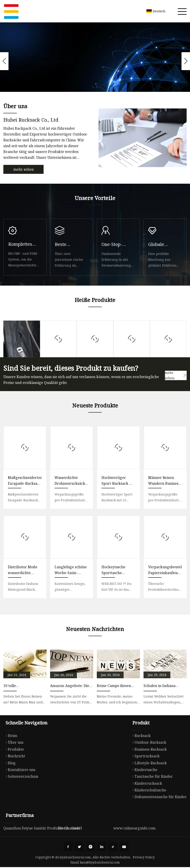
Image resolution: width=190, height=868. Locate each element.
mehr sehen (24, 169)
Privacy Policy (144, 857)
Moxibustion (69, 828)
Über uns (13, 742)
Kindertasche (144, 770)
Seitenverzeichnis (21, 776)
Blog (9, 763)
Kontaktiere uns (19, 770)
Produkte (14, 749)
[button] (93, 87)
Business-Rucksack (148, 749)
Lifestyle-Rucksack (148, 763)
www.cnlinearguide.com (134, 828)
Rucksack (140, 736)
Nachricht (14, 756)
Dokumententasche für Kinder (158, 797)
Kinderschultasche (148, 790)
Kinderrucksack (146, 783)
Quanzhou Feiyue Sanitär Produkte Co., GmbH (43, 828)
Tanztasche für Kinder (151, 776)
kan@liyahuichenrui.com (100, 862)
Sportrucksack (145, 756)
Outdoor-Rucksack (148, 742)
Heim (10, 736)
